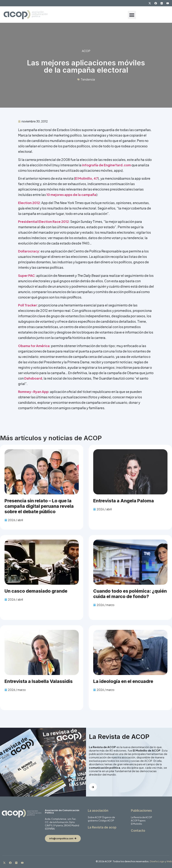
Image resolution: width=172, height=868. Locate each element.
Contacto (138, 831)
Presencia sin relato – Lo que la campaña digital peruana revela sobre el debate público (39, 506)
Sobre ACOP (95, 817)
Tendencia (88, 79)
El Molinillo (137, 824)
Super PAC (26, 275)
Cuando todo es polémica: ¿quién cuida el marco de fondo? (130, 594)
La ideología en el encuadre (123, 681)
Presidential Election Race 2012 (43, 221)
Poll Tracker (28, 305)
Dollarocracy (29, 251)
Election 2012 (29, 203)
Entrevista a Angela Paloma (124, 501)
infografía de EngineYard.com (106, 165)
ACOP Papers (138, 821)
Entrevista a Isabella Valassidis (39, 681)
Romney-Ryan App (33, 392)
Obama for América (34, 346)
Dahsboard (33, 378)
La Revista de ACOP (141, 817)
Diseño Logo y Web (161, 861)
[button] (132, 15)
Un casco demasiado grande (36, 591)
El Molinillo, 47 (86, 178)
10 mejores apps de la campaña (71, 195)
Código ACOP (106, 821)
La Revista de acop (102, 827)
